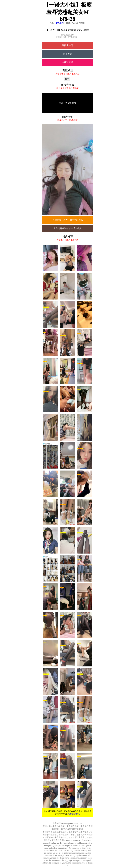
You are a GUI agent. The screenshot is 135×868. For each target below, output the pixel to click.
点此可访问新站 (74, 814)
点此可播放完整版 (68, 103)
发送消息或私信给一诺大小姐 (67, 228)
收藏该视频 (67, 62)
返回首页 (68, 54)
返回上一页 (67, 45)
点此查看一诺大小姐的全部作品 (68, 220)
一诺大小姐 (59, 23)
